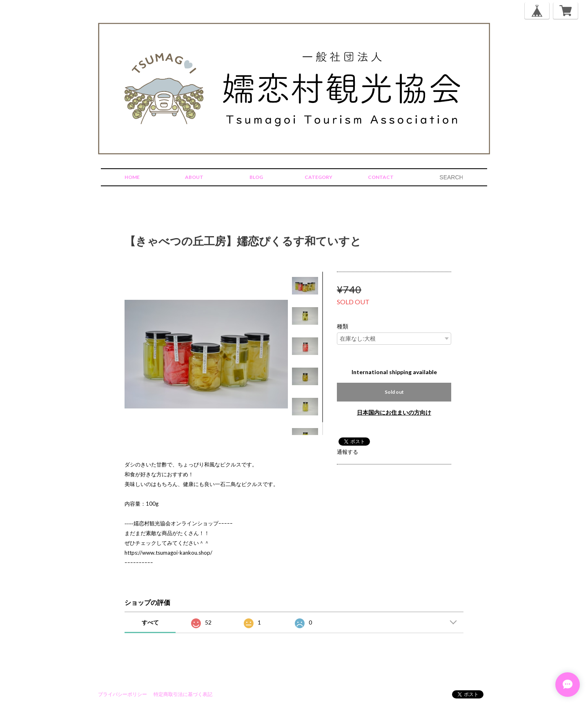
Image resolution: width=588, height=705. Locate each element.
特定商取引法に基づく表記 (183, 694)
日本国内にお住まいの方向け (394, 412)
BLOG (256, 177)
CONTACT (381, 177)
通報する (347, 452)
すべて (150, 622)
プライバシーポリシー (122, 694)
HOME (132, 177)
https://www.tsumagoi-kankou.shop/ (168, 553)
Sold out (394, 392)
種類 (343, 326)
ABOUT (194, 177)
